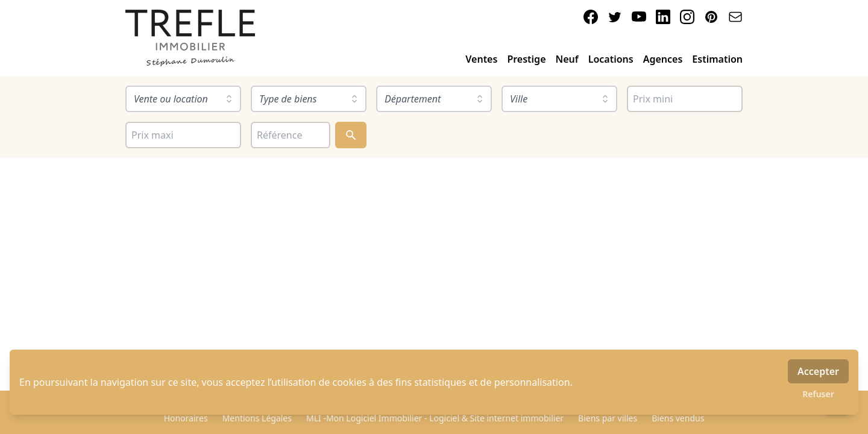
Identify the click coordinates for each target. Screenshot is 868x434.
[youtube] (639, 17)
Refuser (818, 394)
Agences (663, 59)
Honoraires (186, 418)
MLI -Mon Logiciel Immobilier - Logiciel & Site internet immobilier (435, 418)
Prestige (526, 59)
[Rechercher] (351, 135)
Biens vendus (678, 418)
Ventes (481, 59)
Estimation (717, 59)
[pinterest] (711, 17)
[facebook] (591, 17)
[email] (735, 17)
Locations (611, 59)
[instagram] (687, 17)
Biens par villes (608, 418)
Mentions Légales (257, 418)
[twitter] (615, 17)
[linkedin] (663, 17)
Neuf (567, 59)
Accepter (818, 371)
